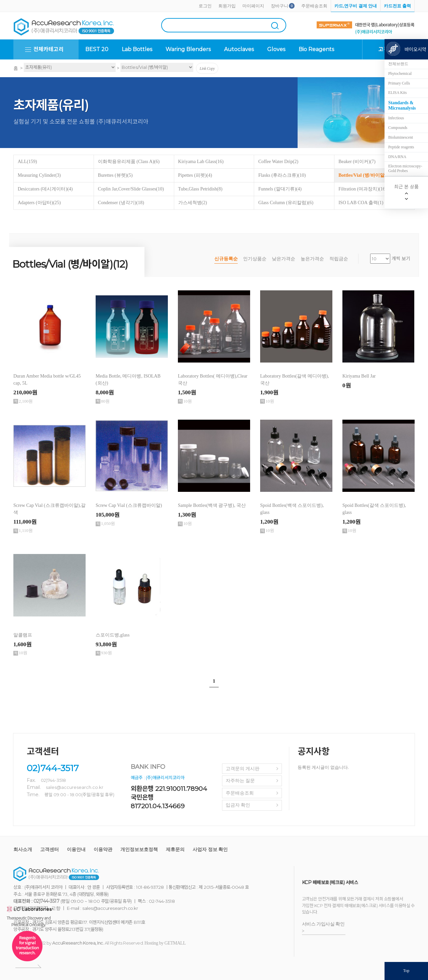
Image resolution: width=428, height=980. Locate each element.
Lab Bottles (137, 49)
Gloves (276, 49)
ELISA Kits (397, 93)
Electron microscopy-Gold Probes (405, 168)
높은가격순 (312, 259)
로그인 (205, 6)
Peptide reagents (401, 147)
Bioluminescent (401, 137)
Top (406, 971)
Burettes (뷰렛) (115, 175)
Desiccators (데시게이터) (45, 189)
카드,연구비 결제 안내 (356, 6)
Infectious (396, 118)
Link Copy (207, 68)
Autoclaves (239, 49)
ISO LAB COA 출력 (361, 203)
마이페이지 (253, 6)
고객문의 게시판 (243, 769)
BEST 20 (97, 49)
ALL (27, 162)
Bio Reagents (316, 49)
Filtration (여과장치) (362, 189)
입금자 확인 (238, 805)
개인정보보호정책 (139, 850)
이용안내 (76, 850)
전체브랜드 (398, 64)
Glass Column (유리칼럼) (286, 203)
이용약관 (103, 850)
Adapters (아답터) (39, 203)
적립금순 (339, 259)
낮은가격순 (284, 259)
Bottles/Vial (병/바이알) (366, 175)
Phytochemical (400, 74)
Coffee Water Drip (278, 162)
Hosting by (165, 943)
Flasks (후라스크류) (282, 175)
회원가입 (227, 6)
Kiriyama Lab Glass (201, 162)
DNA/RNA (397, 157)
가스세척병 (193, 203)
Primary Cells (399, 83)
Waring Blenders (188, 49)
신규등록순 (226, 259)
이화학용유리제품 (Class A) (129, 162)
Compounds (398, 128)
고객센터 (49, 850)
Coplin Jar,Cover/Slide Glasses (131, 189)
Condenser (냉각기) (121, 203)
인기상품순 (255, 259)
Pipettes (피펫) (195, 175)
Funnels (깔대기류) (280, 189)
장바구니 (280, 6)
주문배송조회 (314, 6)
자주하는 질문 (240, 781)
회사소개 (23, 850)
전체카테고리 (48, 49)
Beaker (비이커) (357, 162)
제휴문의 (175, 850)
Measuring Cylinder (39, 175)
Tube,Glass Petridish (200, 189)
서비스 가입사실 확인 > (323, 928)
